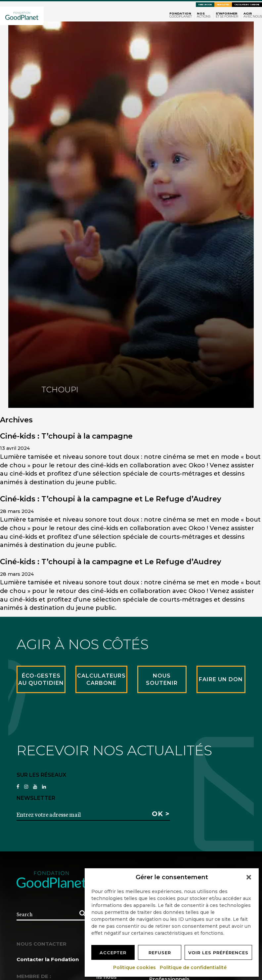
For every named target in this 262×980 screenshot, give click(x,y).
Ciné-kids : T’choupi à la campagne (66, 436)
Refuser (160, 953)
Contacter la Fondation (48, 959)
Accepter (113, 953)
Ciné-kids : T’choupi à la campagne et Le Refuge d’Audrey (111, 499)
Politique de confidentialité (194, 967)
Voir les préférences (218, 953)
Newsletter (223, 5)
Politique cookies (135, 967)
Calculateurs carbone (247, 5)
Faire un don (205, 5)
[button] (249, 877)
